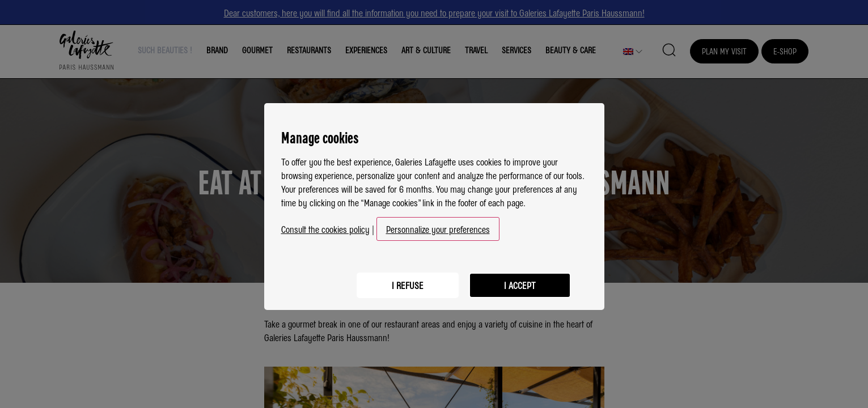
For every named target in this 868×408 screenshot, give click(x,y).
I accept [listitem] (519, 279)
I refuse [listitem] (406, 279)
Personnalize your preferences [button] (438, 224)
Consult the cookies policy (325, 224)
